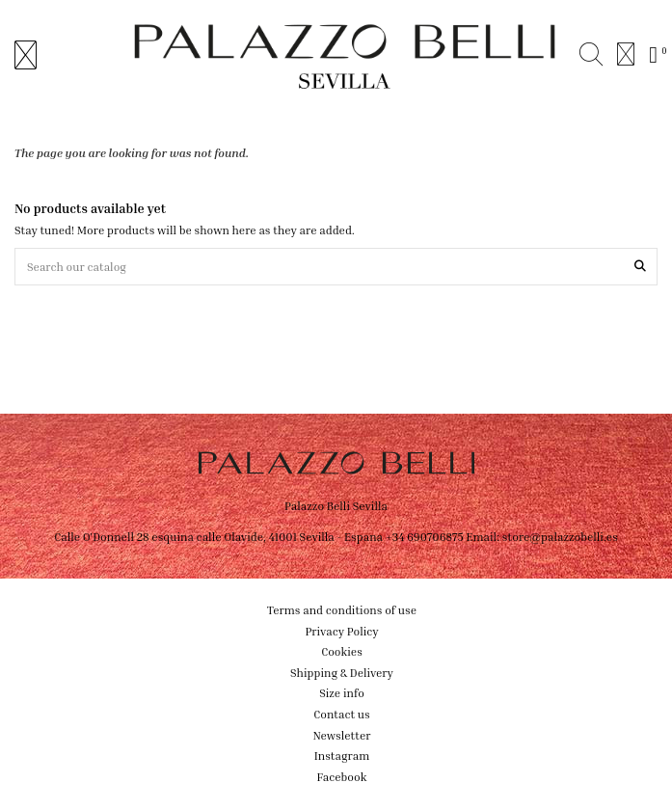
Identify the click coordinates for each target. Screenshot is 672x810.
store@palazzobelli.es (560, 537)
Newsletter (342, 735)
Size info (342, 693)
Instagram (342, 756)
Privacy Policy (341, 631)
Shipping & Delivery (342, 673)
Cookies (342, 651)
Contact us (341, 714)
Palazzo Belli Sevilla (336, 506)
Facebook (342, 777)
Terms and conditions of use (342, 610)
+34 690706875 (425, 537)
